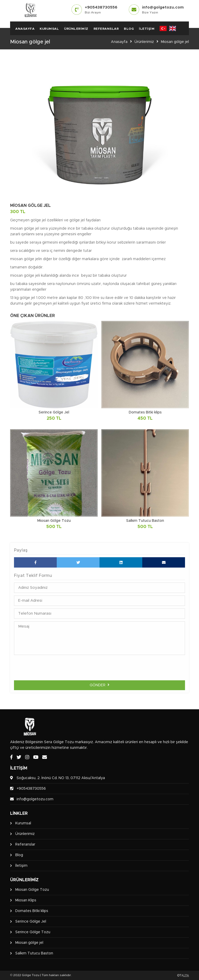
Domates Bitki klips (32, 911)
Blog (129, 29)
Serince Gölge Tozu (33, 932)
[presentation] (99, 668)
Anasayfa (25, 29)
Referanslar (106, 29)
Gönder (99, 685)
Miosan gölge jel (175, 42)
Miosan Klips (26, 900)
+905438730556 (101, 9)
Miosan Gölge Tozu (32, 890)
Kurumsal (49, 29)
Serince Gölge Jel (31, 922)
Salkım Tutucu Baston (34, 953)
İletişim (147, 29)
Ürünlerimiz (76, 29)
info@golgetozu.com (163, 9)
